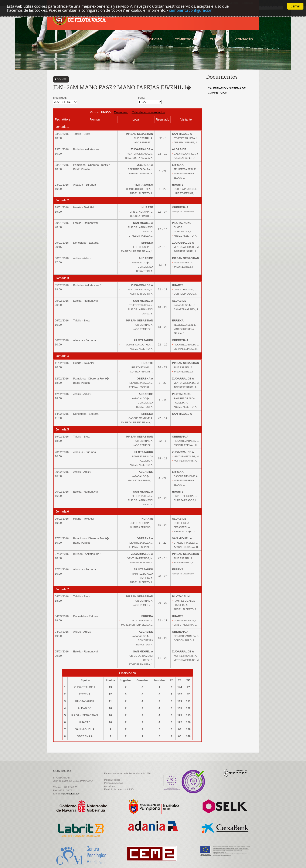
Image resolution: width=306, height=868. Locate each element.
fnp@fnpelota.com (70, 794)
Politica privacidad (114, 783)
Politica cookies (112, 780)
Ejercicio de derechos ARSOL (120, 789)
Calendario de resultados (148, 112)
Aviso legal (110, 786)
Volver (62, 79)
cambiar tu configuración (191, 10)
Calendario (121, 112)
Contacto (244, 39)
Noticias (154, 39)
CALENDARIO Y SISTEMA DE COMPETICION (227, 90)
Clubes (216, 39)
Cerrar (295, 6)
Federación (123, 39)
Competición (186, 39)
